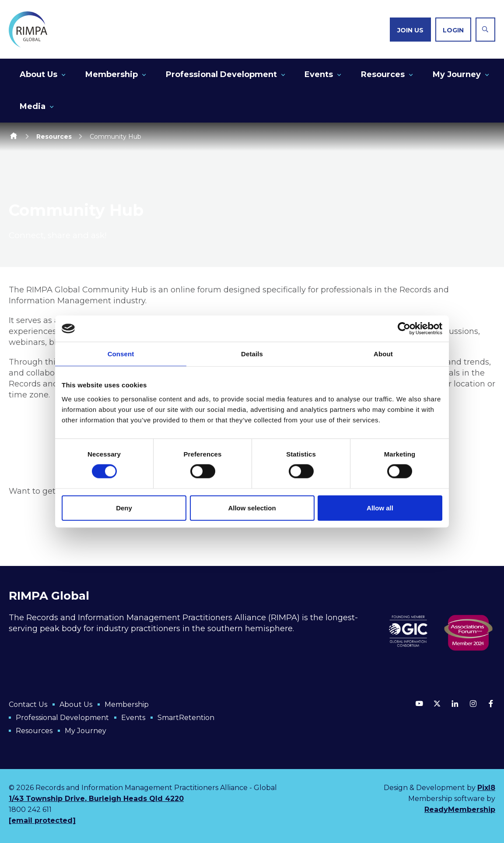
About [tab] (383, 354)
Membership (112, 74)
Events (319, 74)
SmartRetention (186, 718)
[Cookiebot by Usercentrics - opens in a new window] (404, 329)
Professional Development (221, 74)
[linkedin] (455, 703)
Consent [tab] (121, 354)
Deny (124, 508)
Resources (383, 74)
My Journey (457, 74)
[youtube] (419, 703)
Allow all (380, 508)
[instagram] (473, 703)
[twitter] (437, 703)
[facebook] (491, 703)
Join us (410, 30)
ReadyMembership (460, 810)
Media (33, 106)
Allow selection (252, 508)
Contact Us (28, 704)
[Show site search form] (485, 30)
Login (453, 30)
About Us (38, 74)
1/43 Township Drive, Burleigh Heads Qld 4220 (96, 799)
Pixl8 (486, 788)
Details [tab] (252, 354)
